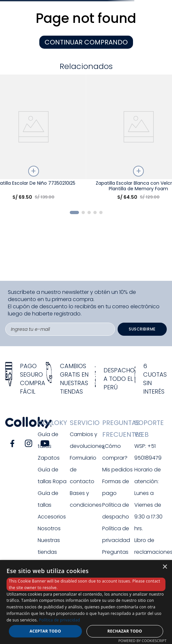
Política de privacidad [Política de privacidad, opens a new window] (59, 620)
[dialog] (86, 602)
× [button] (165, 567)
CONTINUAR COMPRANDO (86, 42)
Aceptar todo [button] (45, 631)
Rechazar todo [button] (125, 631)
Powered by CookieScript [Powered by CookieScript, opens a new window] (142, 641)
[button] (74, 212)
